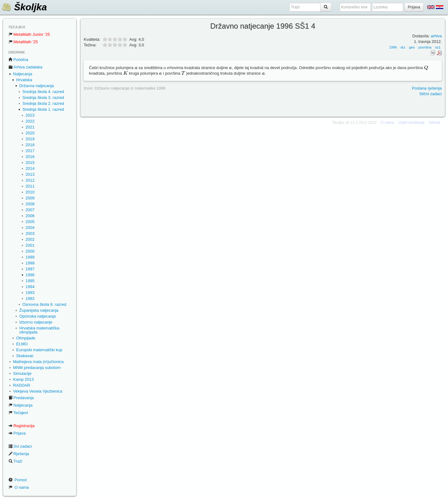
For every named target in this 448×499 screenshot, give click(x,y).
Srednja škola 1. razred (43, 109)
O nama (19, 487)
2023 (30, 115)
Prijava (17, 433)
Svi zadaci (20, 446)
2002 (30, 239)
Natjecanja (23, 74)
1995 (30, 281)
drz (403, 47)
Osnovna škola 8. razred (44, 304)
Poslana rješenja (427, 88)
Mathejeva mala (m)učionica (38, 362)
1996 (30, 275)
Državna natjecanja (37, 86)
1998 (30, 263)
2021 (30, 127)
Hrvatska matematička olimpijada (39, 330)
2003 (30, 233)
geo (412, 47)
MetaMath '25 (23, 42)
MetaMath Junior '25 (29, 34)
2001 (30, 245)
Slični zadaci (431, 94)
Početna (18, 60)
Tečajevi (18, 413)
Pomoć (18, 480)
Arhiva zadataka (25, 67)
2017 (30, 151)
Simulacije (22, 373)
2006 (30, 216)
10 (125, 45)
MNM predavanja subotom (37, 368)
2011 (30, 186)
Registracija (21, 426)
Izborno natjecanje (36, 322)
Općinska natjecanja (37, 316)
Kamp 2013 (23, 379)
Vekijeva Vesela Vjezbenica (38, 391)
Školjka (24, 7)
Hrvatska (24, 80)
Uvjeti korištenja (411, 123)
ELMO (22, 344)
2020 (30, 133)
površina (425, 47)
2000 (30, 251)
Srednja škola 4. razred (43, 92)
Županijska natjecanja (39, 310)
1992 (30, 298)
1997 (30, 269)
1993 (30, 293)
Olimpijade (26, 338)
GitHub (434, 123)
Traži (15, 461)
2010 (30, 192)
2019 (30, 139)
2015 (30, 163)
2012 (30, 180)
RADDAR (22, 385)
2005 (30, 222)
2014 (30, 168)
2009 (30, 198)
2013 (30, 174)
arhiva (436, 36)
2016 (30, 157)
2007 (30, 210)
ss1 (438, 47)
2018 (30, 145)
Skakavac (25, 356)
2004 (30, 228)
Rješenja (19, 454)
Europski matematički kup (39, 350)
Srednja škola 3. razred (43, 98)
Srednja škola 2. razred (43, 103)
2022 (30, 121)
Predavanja (21, 398)
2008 (30, 204)
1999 (30, 257)
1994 (30, 287)
